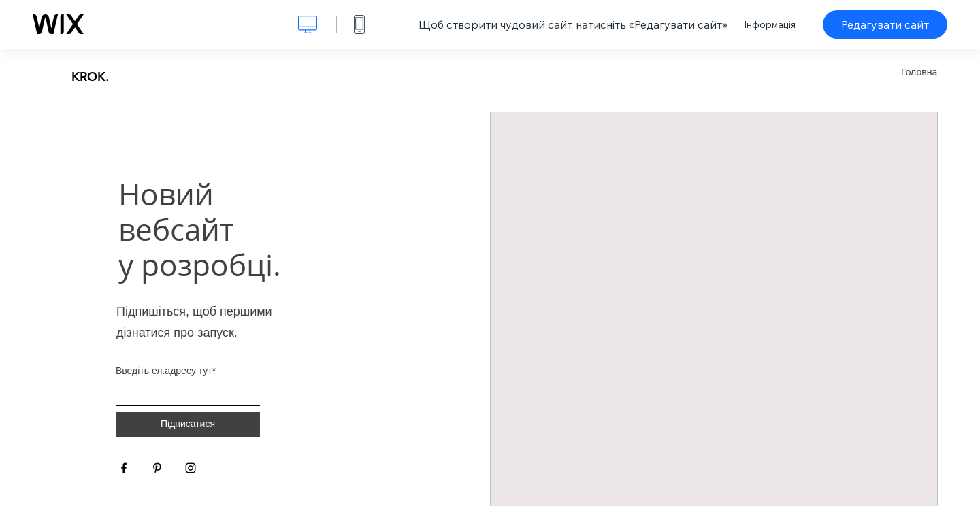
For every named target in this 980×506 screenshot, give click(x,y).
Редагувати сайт (885, 24)
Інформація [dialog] (770, 24)
